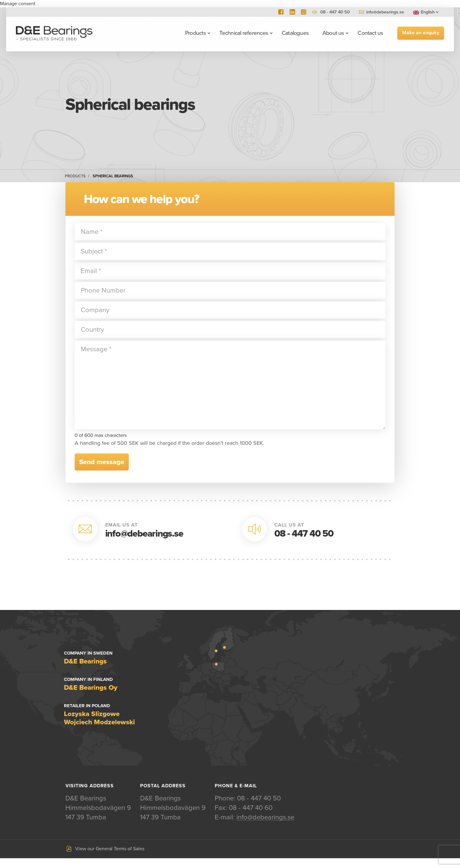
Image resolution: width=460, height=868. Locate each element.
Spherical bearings (113, 176)
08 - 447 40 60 (251, 818)
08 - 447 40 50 (304, 534)
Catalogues (295, 33)
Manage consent (18, 4)
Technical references (244, 33)
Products (195, 33)
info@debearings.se (385, 12)
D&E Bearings (54, 33)
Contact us (370, 33)
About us (333, 33)
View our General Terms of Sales (110, 859)
